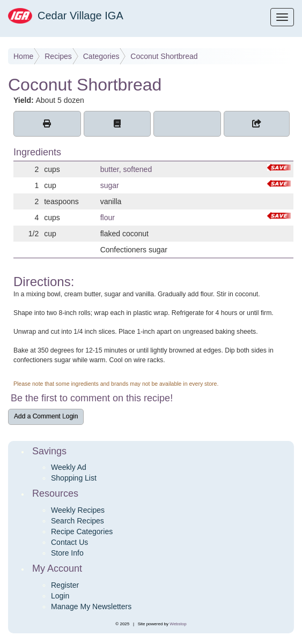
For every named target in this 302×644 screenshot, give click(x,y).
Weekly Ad (69, 467)
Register (65, 585)
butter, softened (126, 169)
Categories (101, 56)
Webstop (178, 624)
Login (60, 596)
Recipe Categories (82, 531)
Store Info (67, 553)
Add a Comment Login (46, 416)
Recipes (58, 56)
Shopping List (74, 478)
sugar (110, 185)
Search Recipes (78, 521)
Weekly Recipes (78, 510)
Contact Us (69, 542)
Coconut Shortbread (164, 56)
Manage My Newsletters (91, 606)
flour (108, 218)
